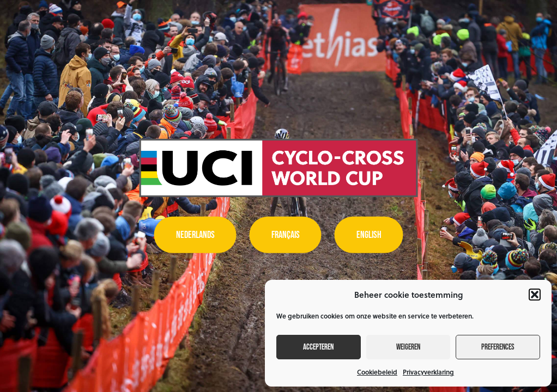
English (369, 235)
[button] (535, 295)
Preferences (498, 347)
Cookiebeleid (377, 372)
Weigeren (408, 347)
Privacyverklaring (428, 372)
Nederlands (195, 235)
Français (286, 235)
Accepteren (318, 347)
